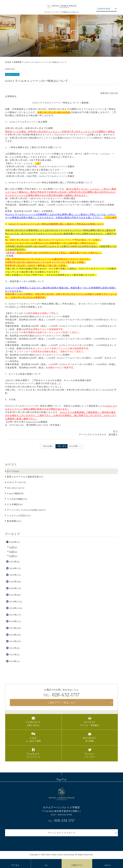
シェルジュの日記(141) (19, 515)
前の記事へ (49, 446)
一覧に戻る (61, 446)
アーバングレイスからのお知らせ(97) (26, 510)
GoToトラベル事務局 (37, 422)
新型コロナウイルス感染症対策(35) (25, 477)
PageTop (61, 779)
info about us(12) (16, 488)
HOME (8, 62)
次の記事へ (74, 446)
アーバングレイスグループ (61, 833)
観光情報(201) (14, 521)
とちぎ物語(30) (15, 504)
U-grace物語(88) (15, 493)
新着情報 (18, 62)
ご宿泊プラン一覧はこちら (61, 702)
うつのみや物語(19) (17, 499)
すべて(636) (13, 471)
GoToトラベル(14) (16, 482)
